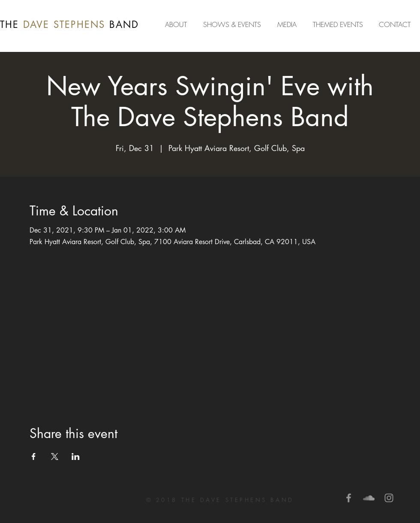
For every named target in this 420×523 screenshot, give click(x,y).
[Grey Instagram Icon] (389, 498)
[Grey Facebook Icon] (349, 498)
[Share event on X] (55, 456)
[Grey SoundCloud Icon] (369, 498)
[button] (289, 24)
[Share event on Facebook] (34, 456)
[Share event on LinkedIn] (76, 456)
